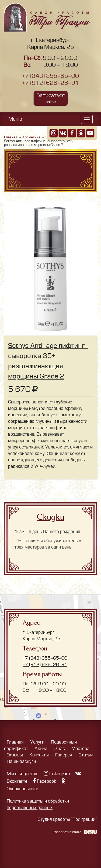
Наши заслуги (21, 762)
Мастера (80, 749)
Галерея (64, 755)
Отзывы (15, 755)
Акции (41, 749)
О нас (59, 749)
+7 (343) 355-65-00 (50, 76)
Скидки (51, 517)
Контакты (39, 755)
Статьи (86, 755)
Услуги (37, 742)
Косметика (31, 137)
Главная (11, 137)
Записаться (51, 98)
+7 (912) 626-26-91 (50, 83)
